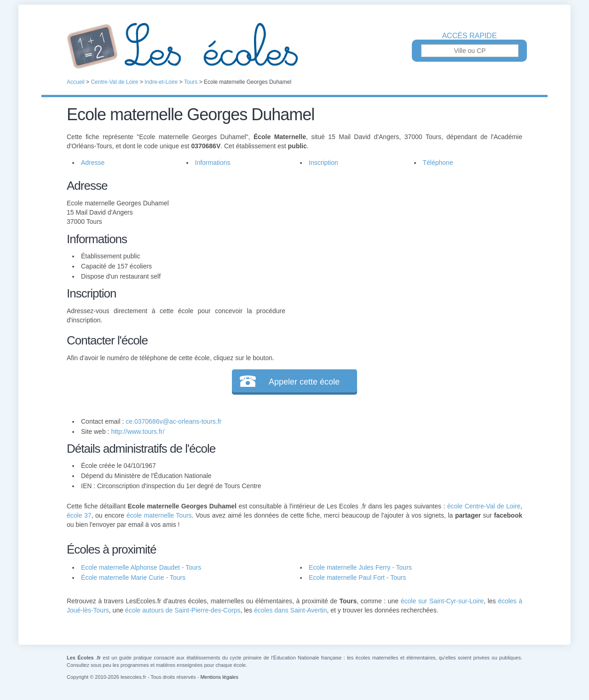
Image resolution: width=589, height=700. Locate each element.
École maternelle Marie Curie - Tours (133, 577)
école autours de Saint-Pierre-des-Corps (183, 610)
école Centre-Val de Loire (484, 506)
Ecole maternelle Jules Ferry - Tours (360, 567)
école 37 (79, 515)
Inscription (323, 163)
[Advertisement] (404, 241)
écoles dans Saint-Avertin (291, 610)
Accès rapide (469, 36)
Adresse (93, 163)
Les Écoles (294, 46)
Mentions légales (219, 677)
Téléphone (438, 163)
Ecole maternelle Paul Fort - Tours (357, 577)
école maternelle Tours (159, 515)
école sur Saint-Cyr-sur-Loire (442, 601)
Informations (213, 163)
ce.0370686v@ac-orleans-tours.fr (173, 421)
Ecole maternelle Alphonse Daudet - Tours (141, 567)
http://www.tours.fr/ (138, 432)
